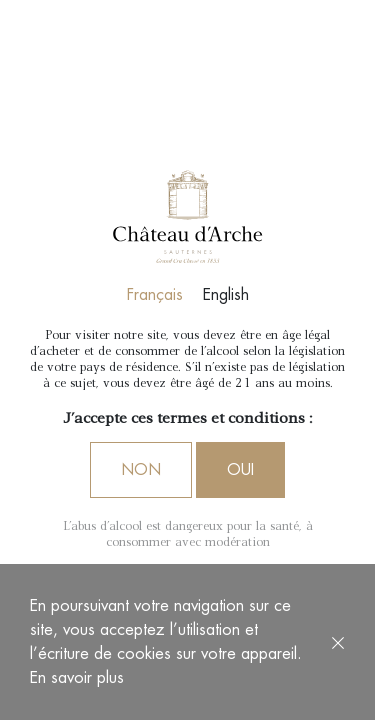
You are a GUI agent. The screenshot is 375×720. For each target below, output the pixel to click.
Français (155, 295)
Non (141, 470)
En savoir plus (77, 678)
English (226, 295)
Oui (240, 470)
